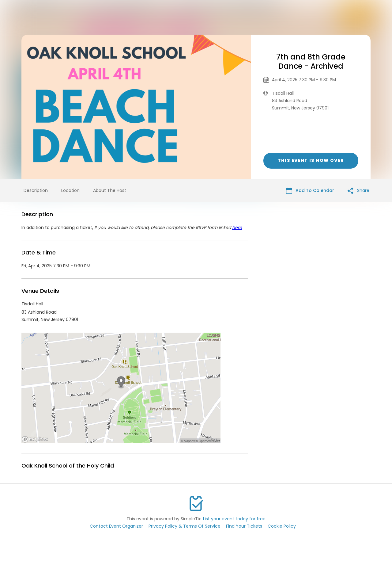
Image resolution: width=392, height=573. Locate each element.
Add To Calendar (310, 191)
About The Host (110, 190)
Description (36, 190)
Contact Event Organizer (116, 526)
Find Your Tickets (244, 526)
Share (358, 191)
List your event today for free (234, 519)
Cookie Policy (282, 526)
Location (70, 190)
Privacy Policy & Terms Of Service (185, 526)
